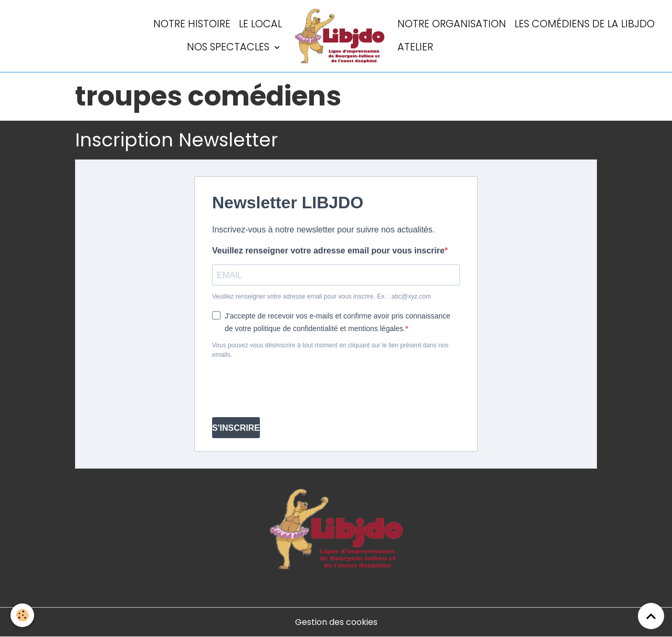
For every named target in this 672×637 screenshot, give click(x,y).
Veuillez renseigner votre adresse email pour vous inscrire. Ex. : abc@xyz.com (322, 296)
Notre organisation (452, 24)
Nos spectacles (229, 47)
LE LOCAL (260, 24)
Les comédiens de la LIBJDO (585, 24)
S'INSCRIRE (236, 428)
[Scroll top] (651, 616)
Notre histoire (192, 24)
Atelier (415, 47)
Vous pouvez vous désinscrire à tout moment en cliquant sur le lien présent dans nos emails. (330, 350)
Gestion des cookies (336, 622)
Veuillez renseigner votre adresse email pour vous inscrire (328, 251)
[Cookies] (22, 615)
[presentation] (292, 388)
